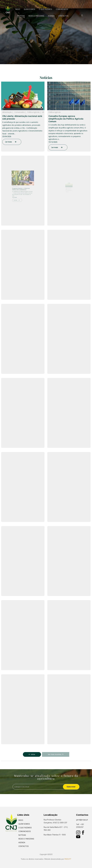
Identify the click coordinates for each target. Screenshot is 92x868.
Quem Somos (29, 9)
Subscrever (71, 787)
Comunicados (62, 9)
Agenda (51, 16)
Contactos (63, 16)
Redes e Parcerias (36, 16)
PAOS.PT (68, 859)
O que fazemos (45, 9)
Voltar (32, 754)
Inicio (18, 9)
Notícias (21, 16)
